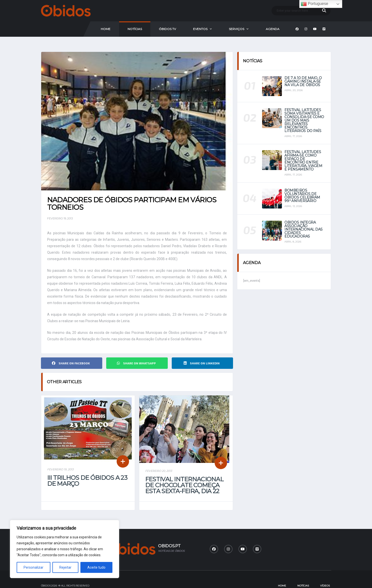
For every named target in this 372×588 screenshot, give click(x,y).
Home (106, 29)
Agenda (273, 29)
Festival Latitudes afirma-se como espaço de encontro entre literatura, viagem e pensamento (303, 161)
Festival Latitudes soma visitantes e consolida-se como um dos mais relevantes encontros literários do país (304, 120)
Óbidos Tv (167, 29)
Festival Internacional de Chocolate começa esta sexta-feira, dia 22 (184, 485)
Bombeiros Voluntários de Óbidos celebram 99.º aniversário (302, 196)
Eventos (200, 29)
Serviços (237, 29)
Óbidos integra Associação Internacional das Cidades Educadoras (304, 229)
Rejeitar (65, 567)
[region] (65, 549)
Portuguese (314, 4)
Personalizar (34, 567)
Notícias (135, 29)
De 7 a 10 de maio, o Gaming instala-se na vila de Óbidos (303, 81)
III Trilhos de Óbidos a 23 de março (87, 481)
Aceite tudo (96, 567)
